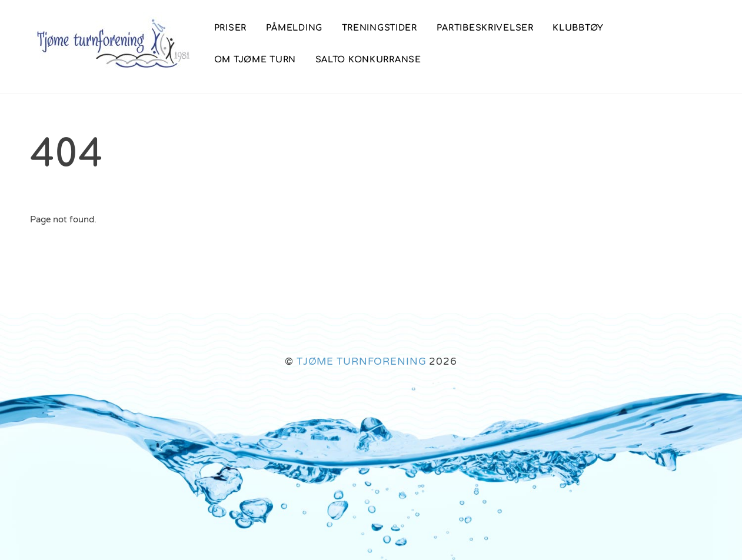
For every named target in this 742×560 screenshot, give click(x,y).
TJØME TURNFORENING (362, 361)
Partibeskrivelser (485, 28)
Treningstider (380, 28)
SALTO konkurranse (368, 59)
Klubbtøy (578, 28)
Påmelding (294, 28)
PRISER (230, 28)
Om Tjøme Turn (255, 59)
